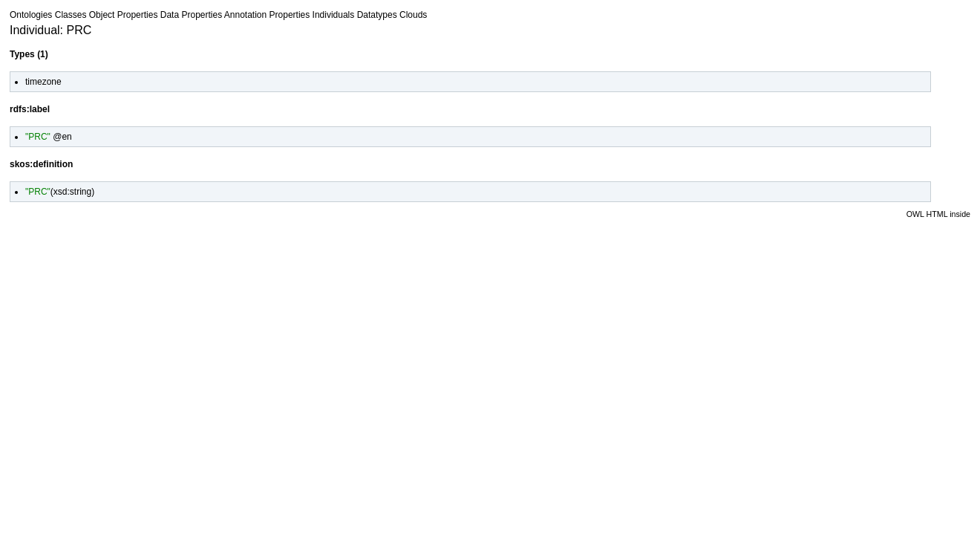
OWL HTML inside (938, 214)
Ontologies (31, 15)
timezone (43, 82)
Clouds (413, 15)
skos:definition (41, 164)
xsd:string (72, 192)
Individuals (334, 15)
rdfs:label (30, 109)
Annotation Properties (267, 15)
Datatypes (377, 15)
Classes (71, 15)
